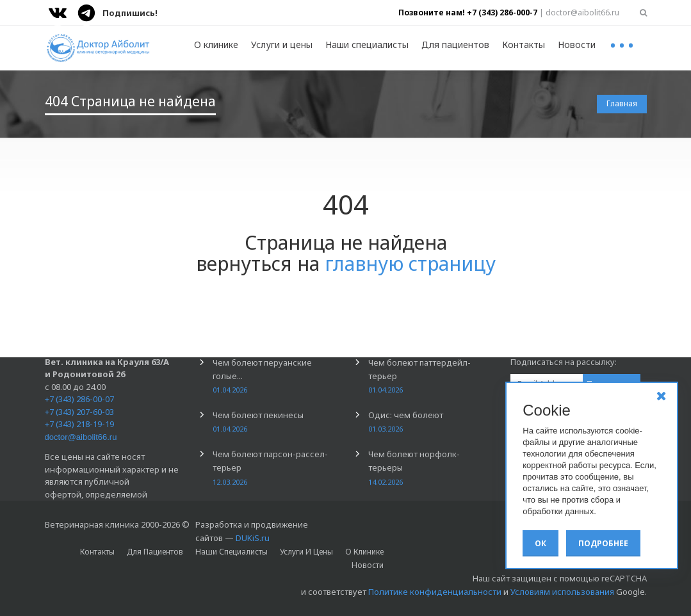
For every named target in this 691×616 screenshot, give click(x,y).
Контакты (524, 45)
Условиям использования (562, 592)
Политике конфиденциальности (435, 592)
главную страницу (410, 263)
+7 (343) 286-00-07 (79, 399)
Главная (622, 103)
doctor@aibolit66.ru (81, 437)
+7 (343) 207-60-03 (79, 412)
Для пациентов (455, 45)
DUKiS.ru (253, 538)
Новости (577, 45)
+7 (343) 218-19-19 (79, 424)
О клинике (216, 45)
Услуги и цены (282, 45)
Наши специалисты (367, 45)
